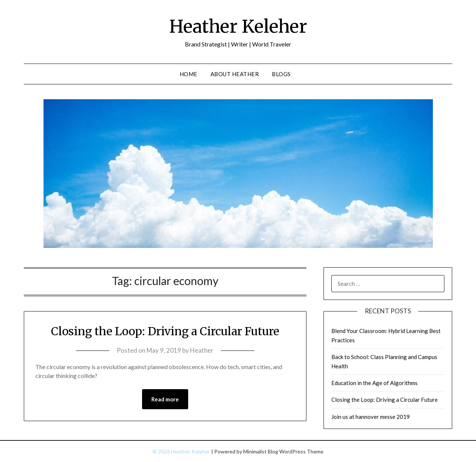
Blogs (281, 74)
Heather (202, 350)
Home (189, 74)
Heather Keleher (238, 26)
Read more (165, 399)
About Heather (235, 74)
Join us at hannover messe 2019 (371, 417)
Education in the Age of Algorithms (374, 383)
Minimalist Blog (261, 451)
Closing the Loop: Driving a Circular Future (165, 331)
